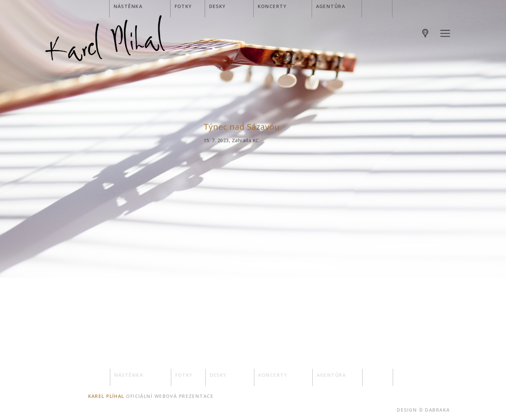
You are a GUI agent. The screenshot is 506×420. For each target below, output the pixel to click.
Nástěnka (128, 6)
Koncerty (272, 6)
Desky (217, 6)
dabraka (437, 410)
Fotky (183, 6)
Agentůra (331, 6)
